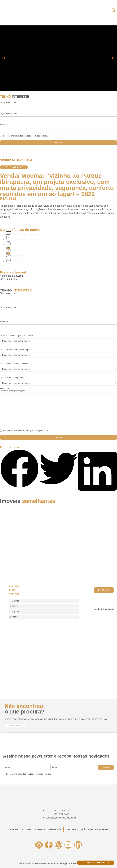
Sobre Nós (55, 830)
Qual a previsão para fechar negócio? (16, 350)
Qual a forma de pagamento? (13, 378)
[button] (4, 11)
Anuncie (40, 830)
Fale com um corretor (96, 863)
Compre (13, 830)
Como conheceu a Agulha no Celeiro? (16, 336)
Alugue (27, 830)
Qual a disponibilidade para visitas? (15, 364)
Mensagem (13, 390)
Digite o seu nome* (8, 102)
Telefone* (4, 125)
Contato (71, 830)
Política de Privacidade (94, 830)
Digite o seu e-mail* (9, 113)
